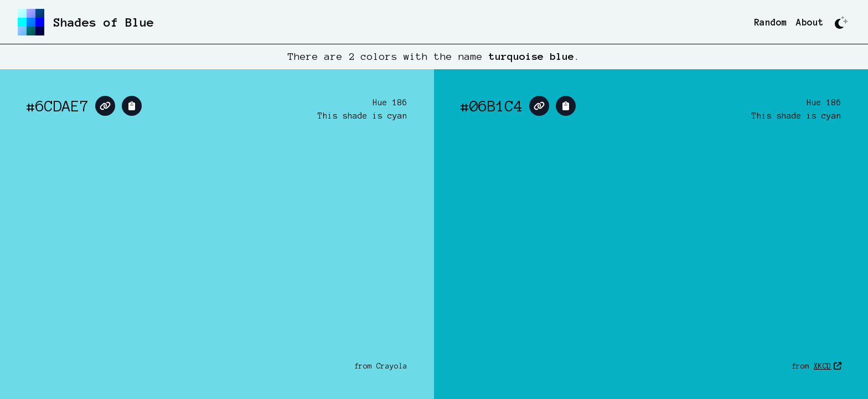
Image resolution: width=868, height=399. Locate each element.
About (810, 22)
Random (771, 22)
